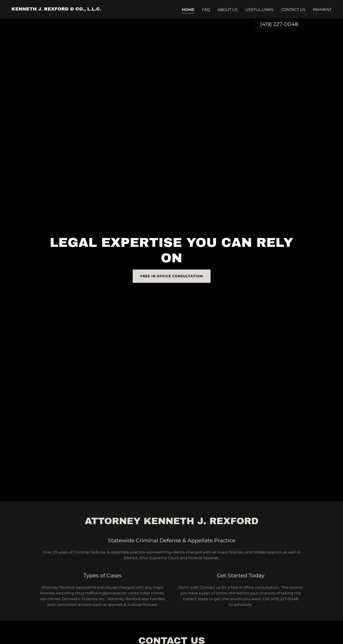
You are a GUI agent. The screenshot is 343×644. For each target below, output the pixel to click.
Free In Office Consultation (172, 276)
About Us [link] (228, 10)
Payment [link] (322, 10)
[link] (56, 9)
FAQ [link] (206, 10)
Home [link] (188, 10)
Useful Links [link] (259, 10)
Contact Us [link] (293, 10)
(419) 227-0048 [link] (279, 24)
